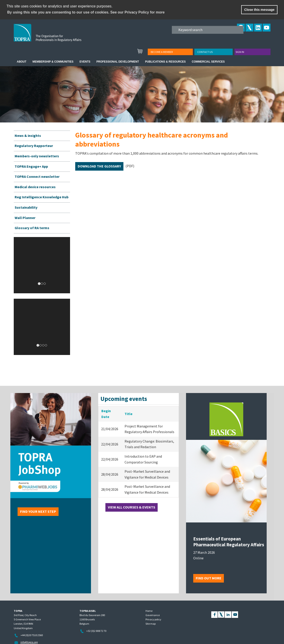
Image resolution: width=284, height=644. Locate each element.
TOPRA (57, 36)
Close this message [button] (259, 10)
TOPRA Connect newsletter (37, 176)
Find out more (209, 578)
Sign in (240, 52)
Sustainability (26, 207)
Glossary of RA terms (32, 228)
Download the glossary (99, 166)
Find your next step (38, 511)
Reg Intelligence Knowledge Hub (42, 197)
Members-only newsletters (37, 156)
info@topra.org (29, 642)
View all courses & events (132, 507)
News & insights (28, 136)
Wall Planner (25, 218)
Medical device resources (35, 187)
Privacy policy (153, 619)
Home (149, 611)
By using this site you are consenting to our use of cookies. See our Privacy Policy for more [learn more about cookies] (86, 12)
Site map (151, 624)
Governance (153, 615)
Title (128, 414)
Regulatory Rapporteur (34, 146)
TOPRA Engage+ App (31, 166)
